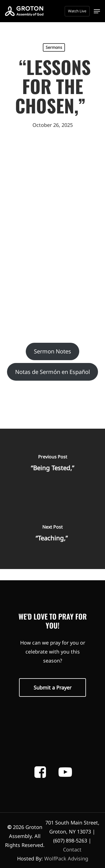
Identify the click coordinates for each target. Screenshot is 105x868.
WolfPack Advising (66, 858)
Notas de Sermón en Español (53, 372)
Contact (72, 849)
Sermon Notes (53, 351)
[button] (97, 11)
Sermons (54, 47)
